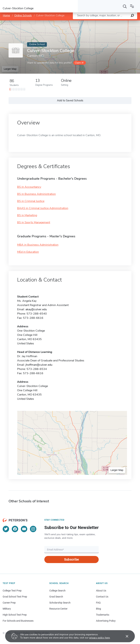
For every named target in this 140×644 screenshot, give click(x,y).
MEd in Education (28, 252)
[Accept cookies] (125, 636)
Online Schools (23, 15)
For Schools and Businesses (18, 621)
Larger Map (10, 69)
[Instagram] (33, 529)
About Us (101, 591)
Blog (98, 609)
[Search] (125, 6)
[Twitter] (6, 529)
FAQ (98, 603)
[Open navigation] (132, 6)
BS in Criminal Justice (31, 201)
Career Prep (9, 603)
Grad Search (56, 597)
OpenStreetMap (116, 22)
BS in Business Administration (36, 194)
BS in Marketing (27, 215)
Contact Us (102, 597)
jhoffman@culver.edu (39, 365)
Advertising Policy (106, 621)
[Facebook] (15, 529)
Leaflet (98, 22)
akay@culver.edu (36, 309)
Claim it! (79, 63)
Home (6, 15)
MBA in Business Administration (38, 245)
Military (7, 609)
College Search (57, 591)
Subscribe (72, 559)
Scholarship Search (60, 603)
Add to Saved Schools (70, 100)
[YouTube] (24, 529)
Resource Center (58, 609)
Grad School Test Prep (15, 597)
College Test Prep (12, 591)
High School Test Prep (15, 615)
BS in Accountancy (29, 187)
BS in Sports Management (34, 222)
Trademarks (103, 615)
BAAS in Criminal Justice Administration (43, 208)
